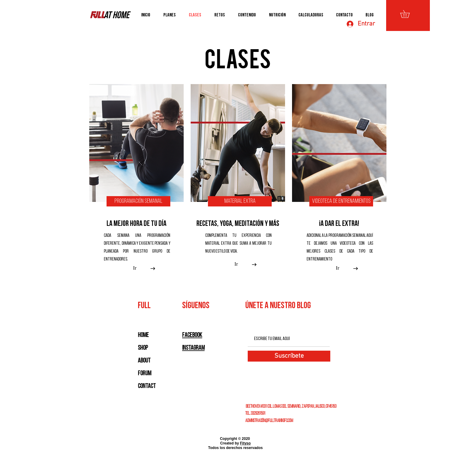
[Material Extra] (240, 201)
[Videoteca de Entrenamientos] (341, 201)
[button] (409, 14)
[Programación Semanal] (138, 201)
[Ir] (135, 268)
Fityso (245, 443)
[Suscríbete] (289, 356)
